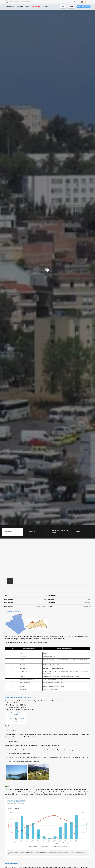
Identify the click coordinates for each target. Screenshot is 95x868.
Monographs (20, 7)
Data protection (36, 7)
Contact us (45, 7)
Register (71, 7)
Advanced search (9, 7)
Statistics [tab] (78, 532)
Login (63, 7)
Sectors (28, 7)
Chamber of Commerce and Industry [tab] (60, 532)
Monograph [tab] (8, 532)
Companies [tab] (32, 532)
